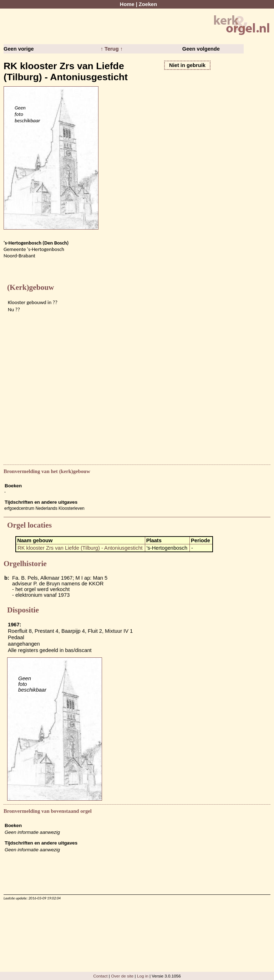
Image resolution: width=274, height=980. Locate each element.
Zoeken (148, 4)
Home (127, 4)
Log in (143, 976)
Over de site (122, 976)
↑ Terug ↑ (112, 49)
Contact (100, 976)
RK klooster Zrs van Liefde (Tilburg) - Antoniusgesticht (80, 548)
